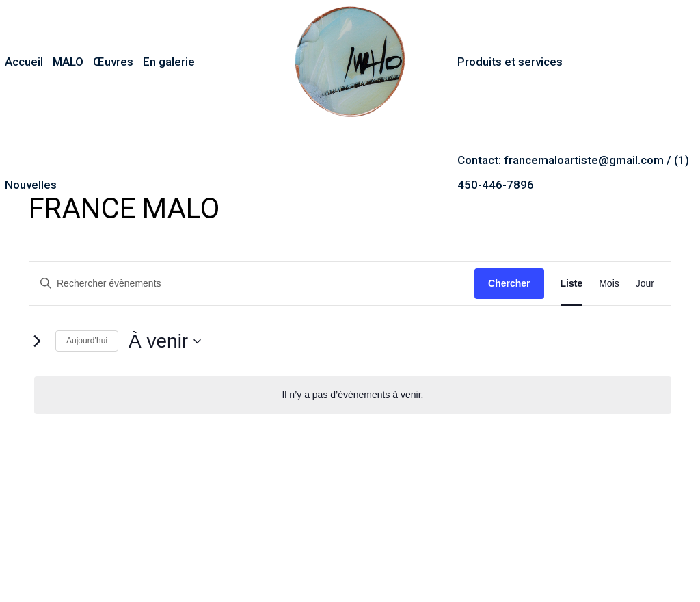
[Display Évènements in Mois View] (609, 284)
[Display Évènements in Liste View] (572, 284)
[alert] (353, 395)
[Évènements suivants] (37, 341)
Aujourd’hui (87, 341)
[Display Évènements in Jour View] (645, 284)
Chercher (509, 283)
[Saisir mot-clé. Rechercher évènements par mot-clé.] (252, 284)
